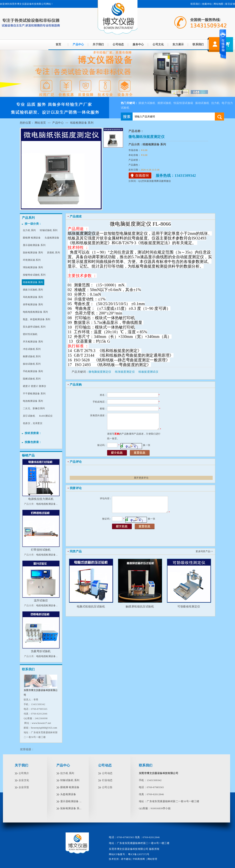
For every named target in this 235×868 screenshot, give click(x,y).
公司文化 (158, 44)
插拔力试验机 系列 (33, 290)
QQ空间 (142, 181)
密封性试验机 (30, 334)
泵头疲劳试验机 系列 (34, 327)
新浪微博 (152, 181)
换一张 (147, 445)
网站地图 (219, 4)
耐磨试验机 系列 (32, 356)
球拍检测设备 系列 (33, 267)
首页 (58, 44)
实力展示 (178, 44)
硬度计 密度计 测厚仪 (34, 386)
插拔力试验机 (147, 103)
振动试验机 (202, 103)
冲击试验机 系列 (32, 349)
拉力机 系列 (29, 230)
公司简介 (24, 773)
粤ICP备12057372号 (138, 854)
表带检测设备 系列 (33, 305)
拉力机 (216, 103)
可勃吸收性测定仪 (189, 607)
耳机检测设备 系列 (33, 297)
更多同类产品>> (204, 551)
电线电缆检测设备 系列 (35, 312)
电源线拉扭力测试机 (41, 499)
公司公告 (107, 787)
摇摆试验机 (164, 103)
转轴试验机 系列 (49, 230)
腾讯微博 (161, 181)
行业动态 (107, 780)
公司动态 (118, 44)
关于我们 (98, 44)
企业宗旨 (24, 787)
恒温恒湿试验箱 (183, 103)
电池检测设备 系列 (33, 401)
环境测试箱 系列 (32, 260)
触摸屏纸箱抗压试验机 (140, 607)
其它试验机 (29, 416)
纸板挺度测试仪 (148, 372)
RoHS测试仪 (46, 416)
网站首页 (40, 123)
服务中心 (138, 44)
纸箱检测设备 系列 (82, 123)
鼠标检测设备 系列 (33, 253)
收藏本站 (207, 4)
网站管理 (152, 859)
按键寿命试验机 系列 (34, 275)
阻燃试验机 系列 (32, 379)
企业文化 (24, 780)
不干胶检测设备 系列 (34, 394)
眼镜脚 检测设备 (32, 238)
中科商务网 (139, 859)
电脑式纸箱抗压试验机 (91, 607)
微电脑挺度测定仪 (100, 372)
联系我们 (195, 4)
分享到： (133, 181)
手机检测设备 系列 (33, 371)
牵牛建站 (126, 859)
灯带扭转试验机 (41, 550)
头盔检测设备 (52, 238)
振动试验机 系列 (32, 364)
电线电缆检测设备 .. (47, 504)
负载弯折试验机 (41, 651)
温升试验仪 (41, 601)
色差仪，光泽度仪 (33, 423)
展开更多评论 (141, 478)
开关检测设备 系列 (33, 342)
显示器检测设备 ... (71, 801)
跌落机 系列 (54, 253)
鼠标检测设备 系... (71, 808)
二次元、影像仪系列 (34, 408)
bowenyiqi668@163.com (44, 728)
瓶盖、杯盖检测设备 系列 (37, 319)
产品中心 (58, 123)
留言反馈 (230, 4)
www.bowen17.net (41, 723)
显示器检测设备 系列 (34, 245)
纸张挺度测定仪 (125, 372)
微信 (169, 181)
